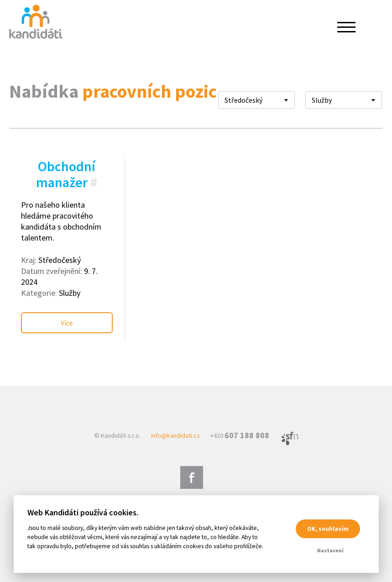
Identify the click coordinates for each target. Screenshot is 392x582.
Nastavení (330, 550)
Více (67, 323)
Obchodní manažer (66, 174)
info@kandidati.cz (175, 435)
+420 (240, 435)
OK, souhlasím (328, 529)
